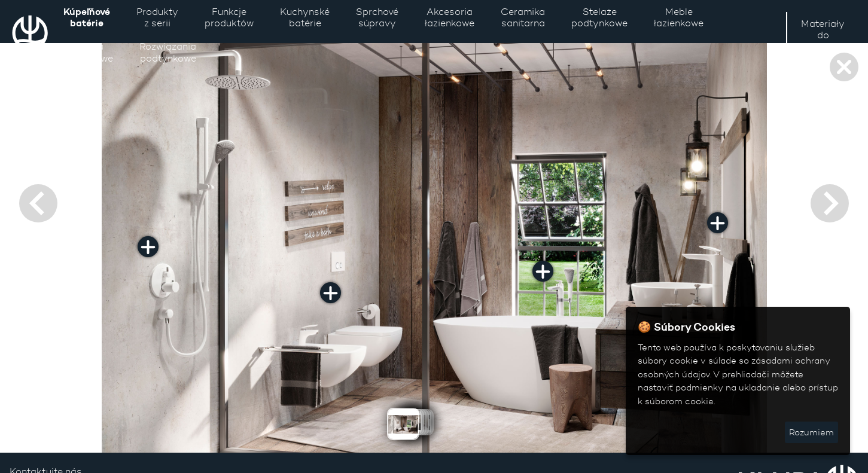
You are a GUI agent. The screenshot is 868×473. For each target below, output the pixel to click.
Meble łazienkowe (679, 17)
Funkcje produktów (229, 17)
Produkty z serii (157, 17)
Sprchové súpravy (377, 17)
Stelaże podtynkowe (599, 17)
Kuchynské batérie (305, 17)
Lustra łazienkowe (88, 52)
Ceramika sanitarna (523, 17)
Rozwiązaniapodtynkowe (168, 52)
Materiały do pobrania (823, 35)
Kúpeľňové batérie (87, 17)
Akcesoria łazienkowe (450, 17)
